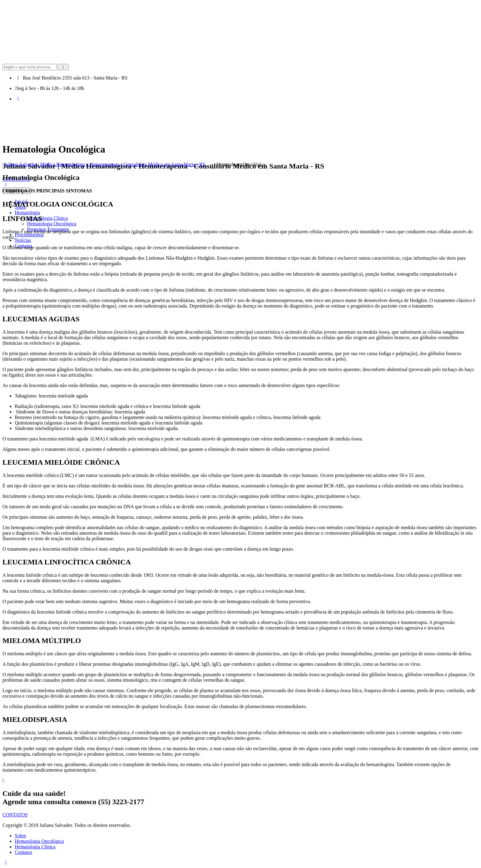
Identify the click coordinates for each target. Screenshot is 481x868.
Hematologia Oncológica (52, 224)
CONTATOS (15, 815)
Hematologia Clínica (47, 218)
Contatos (23, 852)
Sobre (20, 836)
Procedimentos (29, 235)
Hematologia (27, 213)
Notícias (23, 240)
